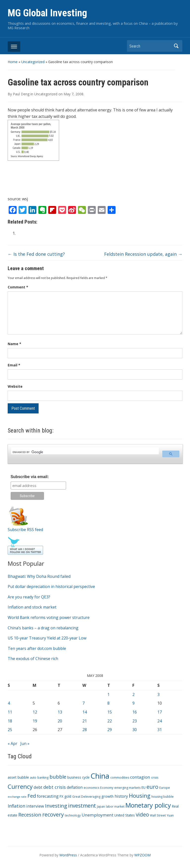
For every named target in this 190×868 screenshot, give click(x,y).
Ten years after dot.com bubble (37, 648)
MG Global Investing (47, 13)
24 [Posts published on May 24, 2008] (160, 721)
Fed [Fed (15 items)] (32, 796)
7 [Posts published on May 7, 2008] (83, 703)
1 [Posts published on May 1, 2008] (108, 694)
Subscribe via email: (30, 477)
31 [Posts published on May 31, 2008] (160, 730)
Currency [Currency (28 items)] (20, 786)
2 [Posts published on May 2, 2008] (133, 694)
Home (13, 62)
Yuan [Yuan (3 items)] (170, 815)
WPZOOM (142, 855)
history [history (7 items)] (121, 796)
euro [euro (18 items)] (152, 787)
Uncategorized (33, 62)
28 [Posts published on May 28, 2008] (85, 730)
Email (14, 365)
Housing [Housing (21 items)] (140, 796)
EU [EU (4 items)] (143, 787)
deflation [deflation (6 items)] (75, 787)
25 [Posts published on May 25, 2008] (10, 730)
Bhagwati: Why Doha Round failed (39, 576)
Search (176, 46)
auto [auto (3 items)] (33, 778)
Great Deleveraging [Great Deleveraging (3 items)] (86, 797)
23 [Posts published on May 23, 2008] (135, 721)
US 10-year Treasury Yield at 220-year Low (47, 638)
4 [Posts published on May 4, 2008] (9, 703)
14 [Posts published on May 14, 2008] (85, 712)
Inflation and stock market (32, 607)
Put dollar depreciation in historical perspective (51, 587)
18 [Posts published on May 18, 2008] (10, 721)
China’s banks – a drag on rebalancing (43, 628)
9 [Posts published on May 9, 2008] (133, 703)
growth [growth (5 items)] (107, 796)
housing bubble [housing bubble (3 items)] (163, 797)
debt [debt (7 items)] (38, 787)
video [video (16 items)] (142, 815)
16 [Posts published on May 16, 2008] (135, 712)
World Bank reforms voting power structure (49, 617)
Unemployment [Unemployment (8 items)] (97, 815)
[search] (85, 452)
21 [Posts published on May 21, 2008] (85, 721)
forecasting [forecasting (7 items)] (48, 796)
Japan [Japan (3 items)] (101, 806)
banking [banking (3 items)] (43, 778)
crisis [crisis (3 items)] (155, 778)
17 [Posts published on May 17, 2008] (160, 712)
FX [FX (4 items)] (61, 796)
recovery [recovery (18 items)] (53, 814)
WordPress (68, 855)
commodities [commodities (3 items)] (120, 778)
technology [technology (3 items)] (73, 815)
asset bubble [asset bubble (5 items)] (18, 777)
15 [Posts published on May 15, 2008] (110, 712)
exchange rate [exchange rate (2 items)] (17, 797)
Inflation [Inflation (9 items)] (16, 806)
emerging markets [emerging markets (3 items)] (127, 788)
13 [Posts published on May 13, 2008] (60, 712)
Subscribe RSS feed (25, 530)
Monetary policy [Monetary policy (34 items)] (148, 805)
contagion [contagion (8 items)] (140, 777)
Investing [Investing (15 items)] (56, 806)
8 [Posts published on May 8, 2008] (108, 703)
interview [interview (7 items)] (35, 806)
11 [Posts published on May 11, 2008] (10, 712)
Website (15, 386)
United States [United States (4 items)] (125, 815)
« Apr (12, 743)
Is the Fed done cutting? (36, 254)
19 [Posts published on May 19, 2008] (35, 721)
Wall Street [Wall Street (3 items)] (158, 815)
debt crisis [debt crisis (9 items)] (55, 787)
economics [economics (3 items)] (91, 788)
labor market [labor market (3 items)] (115, 806)
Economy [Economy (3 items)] (107, 788)
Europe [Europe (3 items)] (165, 788)
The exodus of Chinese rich (33, 659)
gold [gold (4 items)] (68, 796)
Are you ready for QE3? (29, 597)
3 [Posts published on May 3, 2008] (158, 694)
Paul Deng (21, 94)
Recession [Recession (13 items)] (30, 815)
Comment (18, 287)
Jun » (25, 743)
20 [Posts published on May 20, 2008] (60, 721)
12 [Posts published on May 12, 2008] (35, 712)
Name (14, 344)
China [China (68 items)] (100, 776)
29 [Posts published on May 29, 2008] (110, 730)
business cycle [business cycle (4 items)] (78, 777)
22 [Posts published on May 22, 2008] (110, 721)
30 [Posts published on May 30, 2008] (135, 730)
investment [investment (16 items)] (82, 806)
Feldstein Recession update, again (143, 254)
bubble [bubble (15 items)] (58, 777)
